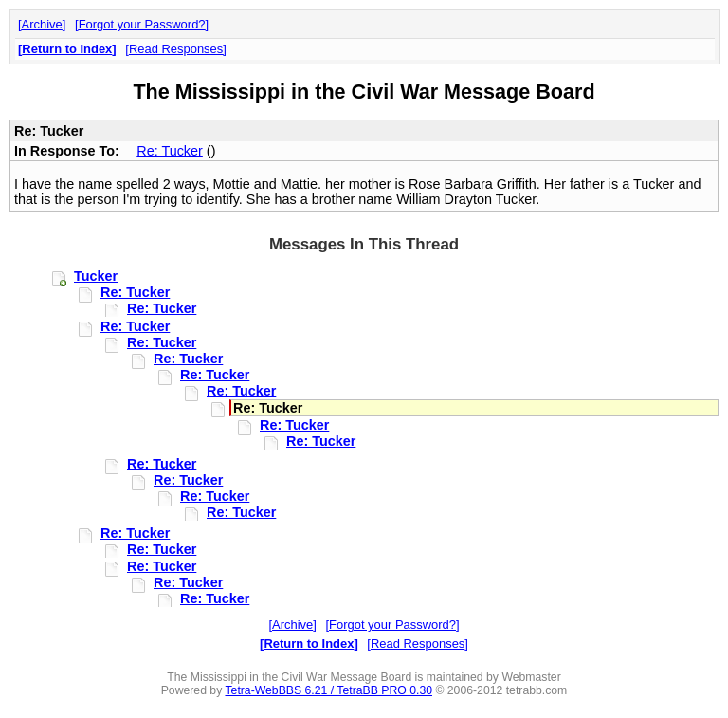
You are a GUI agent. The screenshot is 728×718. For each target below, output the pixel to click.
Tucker (96, 276)
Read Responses (176, 49)
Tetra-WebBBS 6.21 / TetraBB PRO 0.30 (328, 690)
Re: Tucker (170, 151)
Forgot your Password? (142, 24)
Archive (42, 24)
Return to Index (67, 49)
